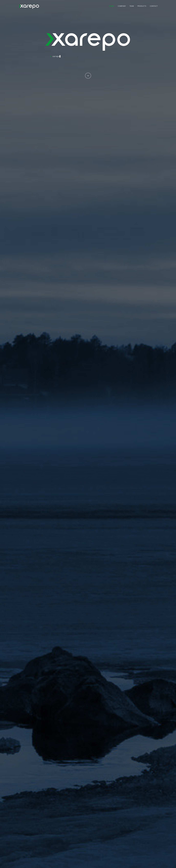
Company (122, 6)
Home (112, 6)
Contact (154, 6)
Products (142, 6)
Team (132, 6)
